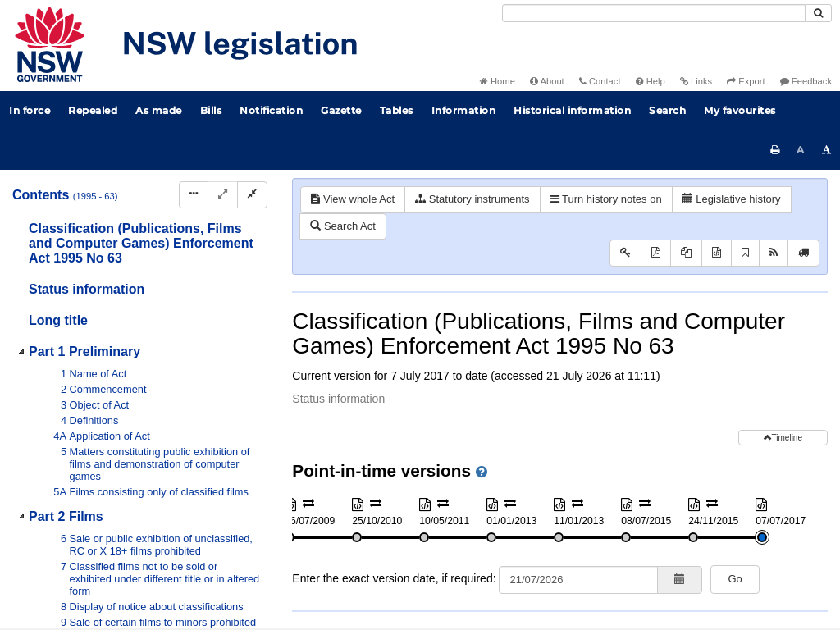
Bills (211, 110)
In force (30, 110)
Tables (397, 110)
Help (651, 81)
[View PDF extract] (686, 253)
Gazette (341, 110)
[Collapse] (252, 195)
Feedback (806, 81)
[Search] (654, 13)
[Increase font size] (827, 150)
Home (498, 81)
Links (696, 81)
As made (159, 110)
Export (746, 81)
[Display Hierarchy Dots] (194, 195)
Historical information (572, 110)
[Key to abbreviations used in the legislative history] (625, 253)
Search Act (342, 226)
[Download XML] (717, 253)
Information (464, 110)
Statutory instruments (472, 199)
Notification (271, 110)
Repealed (93, 110)
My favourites (740, 110)
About (547, 81)
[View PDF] (656, 253)
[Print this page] (775, 150)
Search (667, 110)
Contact (600, 81)
